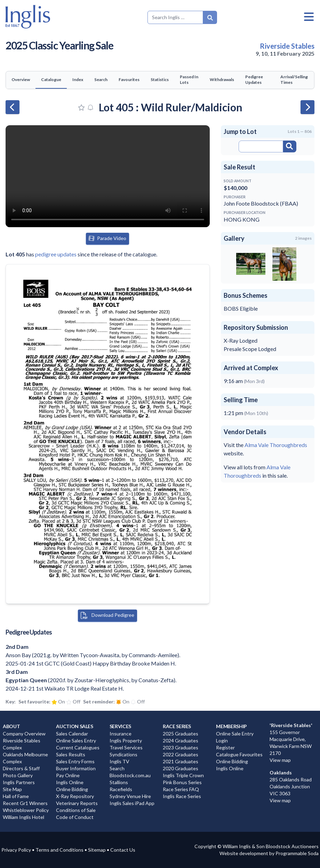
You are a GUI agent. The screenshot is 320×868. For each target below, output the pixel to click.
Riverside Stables (287, 46)
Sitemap (97, 850)
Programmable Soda (297, 853)
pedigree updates (56, 254)
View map (280, 760)
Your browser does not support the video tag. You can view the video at (108, 176)
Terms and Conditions (59, 850)
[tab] (21, 80)
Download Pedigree (107, 615)
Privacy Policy (16, 850)
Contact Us (123, 850)
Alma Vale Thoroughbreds (276, 445)
